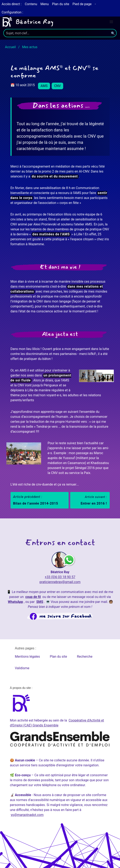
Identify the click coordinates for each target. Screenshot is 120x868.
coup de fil (33, 597)
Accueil (10, 47)
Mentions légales (27, 657)
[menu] (111, 22)
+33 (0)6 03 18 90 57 (60, 577)
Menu (45, 4)
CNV (57, 86)
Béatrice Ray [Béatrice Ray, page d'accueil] (27, 22)
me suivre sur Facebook (66, 616)
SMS (40, 602)
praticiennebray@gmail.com (60, 582)
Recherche (85, 657)
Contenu (31, 4)
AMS (44, 86)
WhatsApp (15, 602)
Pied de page (82, 4)
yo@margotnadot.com (27, 815)
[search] (60, 33)
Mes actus (30, 47)
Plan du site (61, 4)
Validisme (22, 668)
